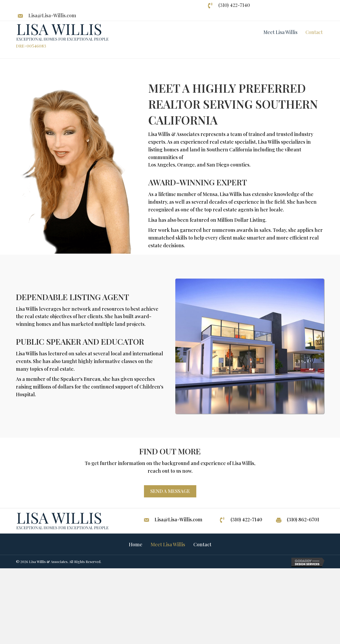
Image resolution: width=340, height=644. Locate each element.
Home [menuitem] (136, 544)
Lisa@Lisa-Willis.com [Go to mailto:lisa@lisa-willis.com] (52, 15)
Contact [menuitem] (202, 544)
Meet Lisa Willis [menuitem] (168, 544)
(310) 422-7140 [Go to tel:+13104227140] (234, 5)
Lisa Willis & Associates (48, 562)
